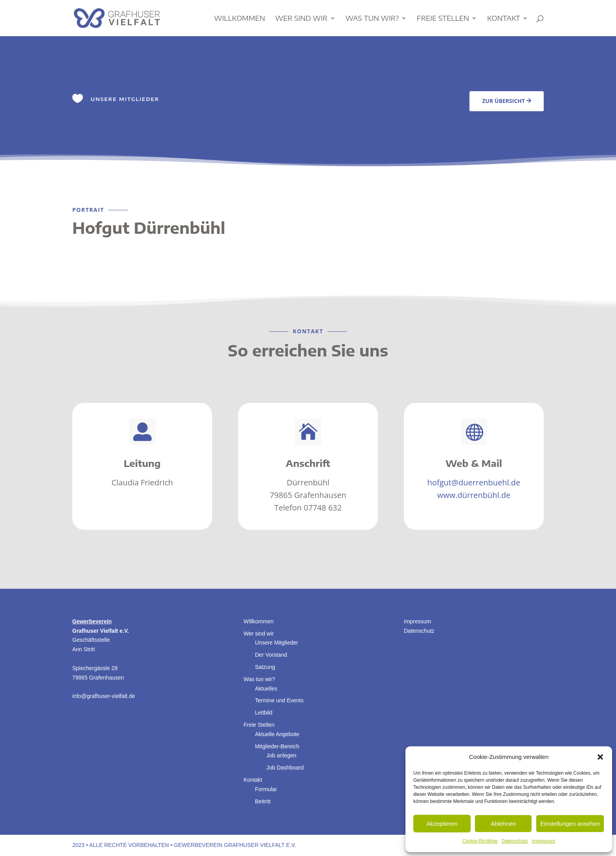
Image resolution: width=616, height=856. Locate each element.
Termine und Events (279, 700)
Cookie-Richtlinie (480, 841)
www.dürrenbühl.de (474, 495)
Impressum (544, 841)
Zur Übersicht (503, 101)
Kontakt (504, 19)
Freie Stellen (443, 19)
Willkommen (240, 19)
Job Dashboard (285, 768)
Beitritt (263, 801)
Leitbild (264, 713)
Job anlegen (281, 755)
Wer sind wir (301, 19)
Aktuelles (266, 689)
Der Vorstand (271, 655)
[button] (600, 757)
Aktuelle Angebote (277, 734)
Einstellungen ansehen (570, 824)
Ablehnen (503, 824)
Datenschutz (515, 841)
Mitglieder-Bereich (277, 746)
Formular (266, 789)
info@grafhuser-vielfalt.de (104, 696)
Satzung (265, 667)
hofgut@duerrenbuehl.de (474, 482)
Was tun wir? (372, 19)
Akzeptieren (442, 824)
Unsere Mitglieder (277, 643)
